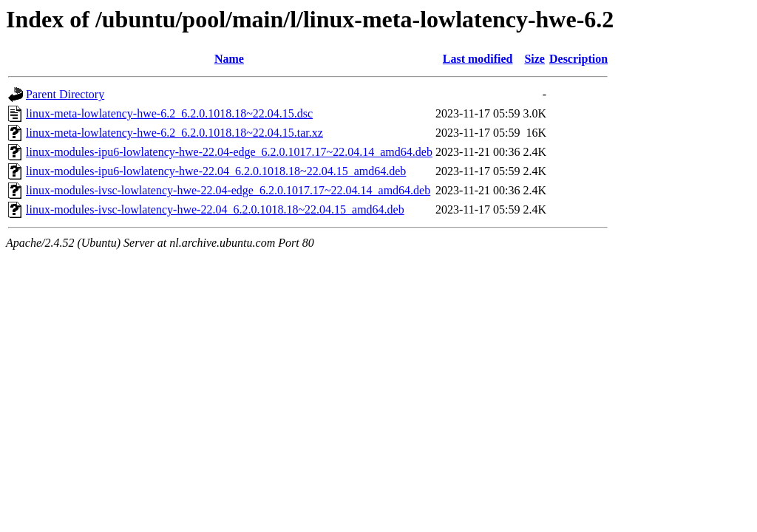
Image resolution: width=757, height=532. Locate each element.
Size (534, 59)
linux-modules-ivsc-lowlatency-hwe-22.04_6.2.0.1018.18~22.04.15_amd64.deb (215, 209)
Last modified (478, 59)
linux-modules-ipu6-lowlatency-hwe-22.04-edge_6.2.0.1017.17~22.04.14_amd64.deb (229, 152)
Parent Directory (65, 94)
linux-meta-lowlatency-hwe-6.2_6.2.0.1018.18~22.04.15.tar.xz (174, 133)
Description (578, 59)
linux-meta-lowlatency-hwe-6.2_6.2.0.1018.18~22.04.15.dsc (169, 113)
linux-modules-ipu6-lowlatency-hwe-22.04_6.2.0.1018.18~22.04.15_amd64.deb (216, 171)
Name (229, 59)
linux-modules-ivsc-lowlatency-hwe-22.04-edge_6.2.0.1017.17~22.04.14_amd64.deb (228, 190)
